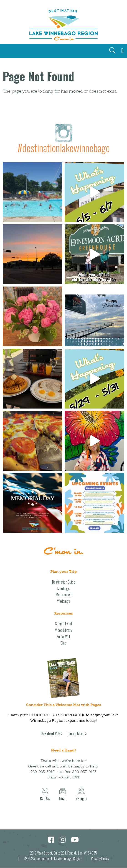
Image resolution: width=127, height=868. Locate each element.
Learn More (76, 733)
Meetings (63, 588)
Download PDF (50, 733)
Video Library (63, 630)
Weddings (64, 601)
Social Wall (63, 637)
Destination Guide (64, 582)
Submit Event (64, 624)
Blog (63, 643)
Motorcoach (64, 595)
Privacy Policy (100, 858)
